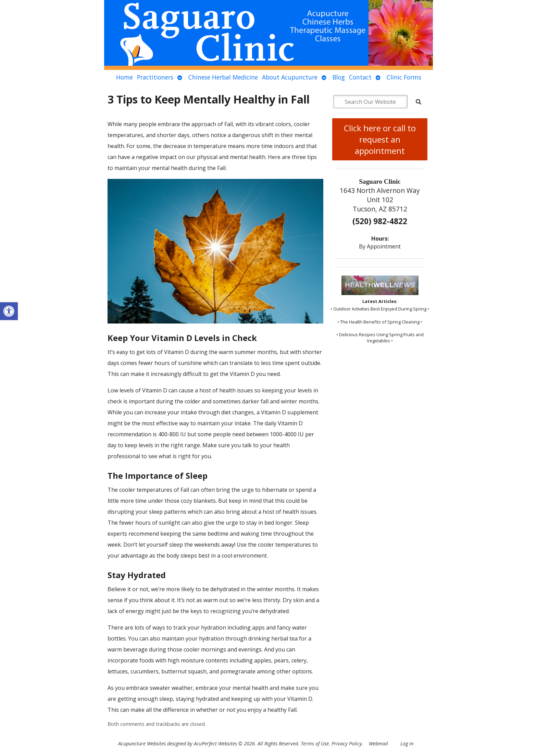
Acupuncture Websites (142, 743)
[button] (9, 311)
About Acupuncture (290, 77)
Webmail (378, 743)
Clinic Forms (404, 77)
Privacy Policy (347, 743)
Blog (339, 77)
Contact (360, 77)
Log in (407, 743)
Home (124, 77)
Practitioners (155, 77)
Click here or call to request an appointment (380, 139)
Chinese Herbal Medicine (223, 77)
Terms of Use (315, 743)
